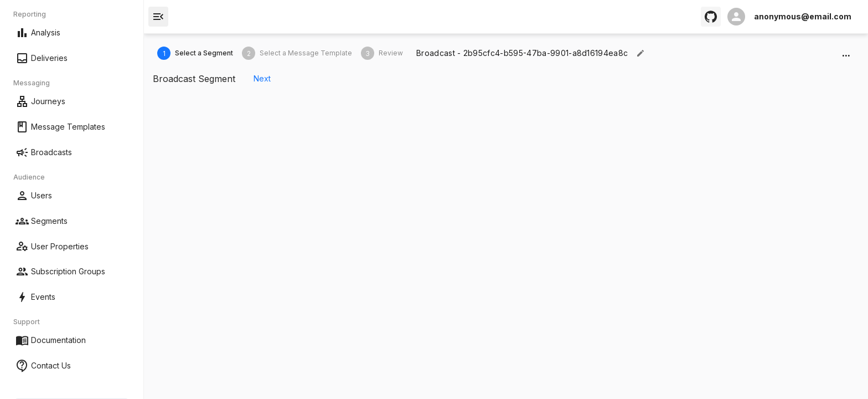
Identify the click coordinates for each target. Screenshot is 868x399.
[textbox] (522, 53)
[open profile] (789, 17)
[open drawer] (158, 17)
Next (262, 79)
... (846, 53)
